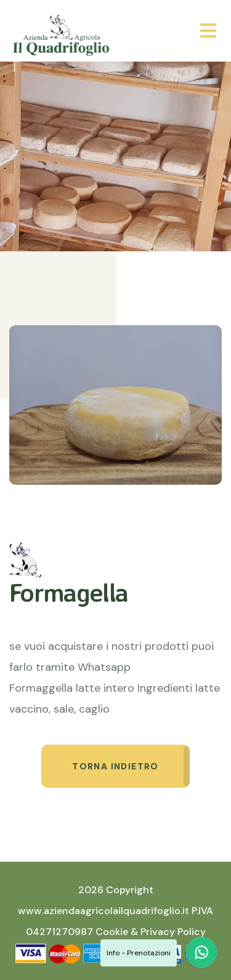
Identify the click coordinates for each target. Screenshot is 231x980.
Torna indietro (115, 766)
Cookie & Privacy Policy (151, 932)
